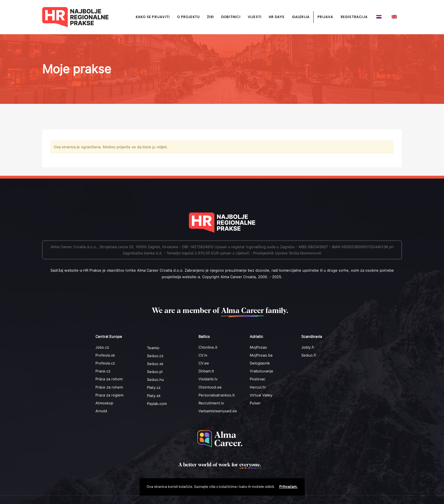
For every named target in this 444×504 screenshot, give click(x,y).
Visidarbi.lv (208, 379)
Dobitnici (231, 17)
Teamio (153, 348)
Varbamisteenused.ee (218, 411)
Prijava (325, 17)
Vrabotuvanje (262, 371)
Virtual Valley (261, 395)
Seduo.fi (309, 355)
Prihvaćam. (288, 487)
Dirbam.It (206, 371)
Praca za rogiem (109, 395)
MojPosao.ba (261, 355)
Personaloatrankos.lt (217, 395)
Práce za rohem (109, 387)
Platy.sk (154, 396)
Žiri (210, 17)
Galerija (301, 17)
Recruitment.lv (211, 403)
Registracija (354, 17)
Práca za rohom (109, 379)
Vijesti (255, 17)
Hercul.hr (258, 387)
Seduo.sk (155, 364)
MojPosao (258, 347)
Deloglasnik (260, 363)
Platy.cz (154, 387)
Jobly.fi (308, 347)
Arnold (101, 411)
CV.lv (203, 355)
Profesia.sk (105, 355)
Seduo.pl (155, 372)
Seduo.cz (155, 356)
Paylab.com (157, 404)
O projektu (188, 17)
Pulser (255, 403)
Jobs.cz (102, 347)
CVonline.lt (208, 347)
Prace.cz (103, 371)
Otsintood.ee (210, 387)
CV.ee (204, 363)
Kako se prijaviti (153, 17)
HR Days (277, 17)
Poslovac (258, 379)
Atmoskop (104, 403)
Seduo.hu (155, 379)
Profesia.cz (105, 363)
